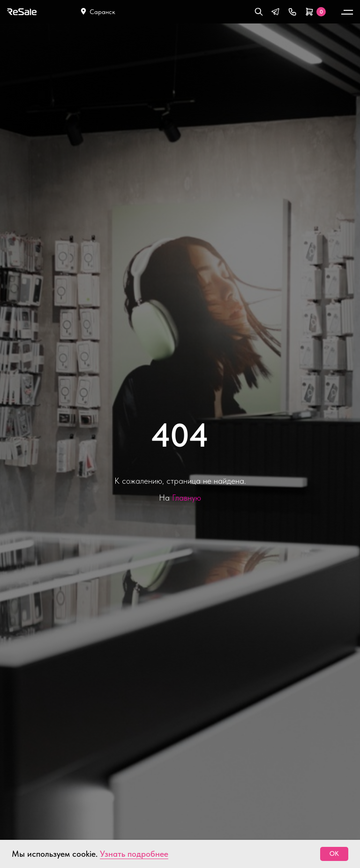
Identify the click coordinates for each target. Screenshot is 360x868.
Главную (187, 498)
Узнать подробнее (134, 854)
